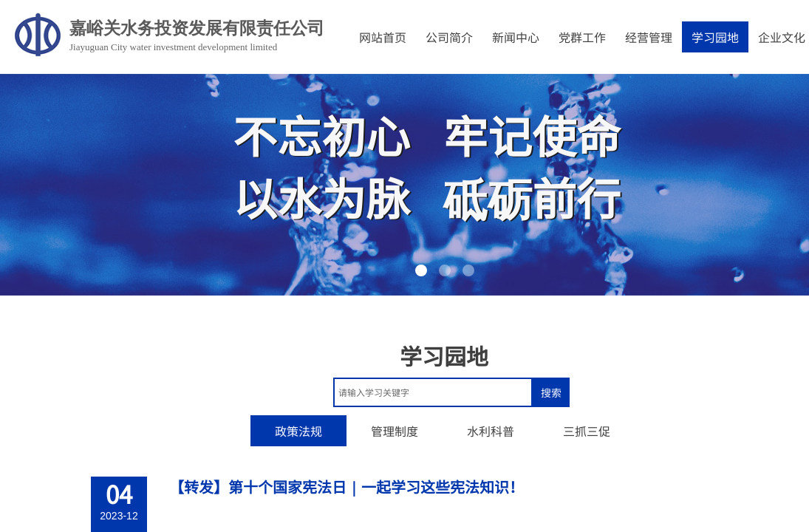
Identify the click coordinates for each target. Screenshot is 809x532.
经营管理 (649, 37)
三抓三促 (587, 431)
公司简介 (449, 37)
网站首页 (383, 37)
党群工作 (582, 37)
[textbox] (433, 392)
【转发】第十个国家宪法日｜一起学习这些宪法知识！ (347, 487)
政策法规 (298, 431)
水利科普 (491, 431)
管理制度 (395, 431)
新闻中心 (516, 37)
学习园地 (715, 37)
